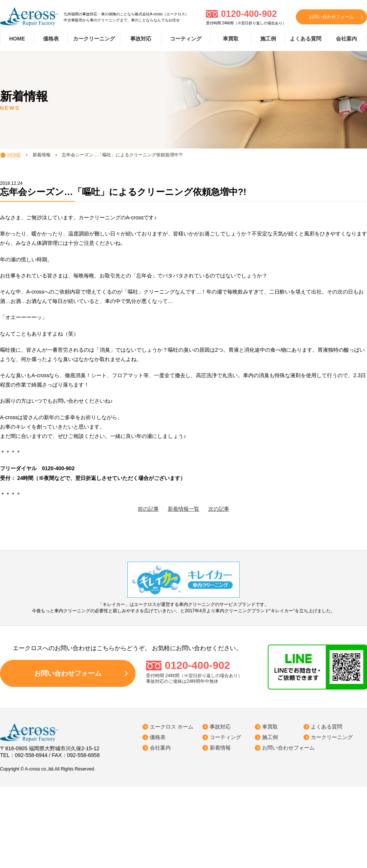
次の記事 (219, 509)
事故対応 (141, 39)
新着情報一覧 (183, 509)
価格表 (51, 39)
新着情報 (220, 748)
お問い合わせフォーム (331, 17)
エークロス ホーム (172, 727)
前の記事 (148, 509)
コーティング (186, 39)
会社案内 (346, 39)
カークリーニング (94, 39)
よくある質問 (306, 39)
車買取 (231, 39)
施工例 (268, 39)
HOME (17, 39)
